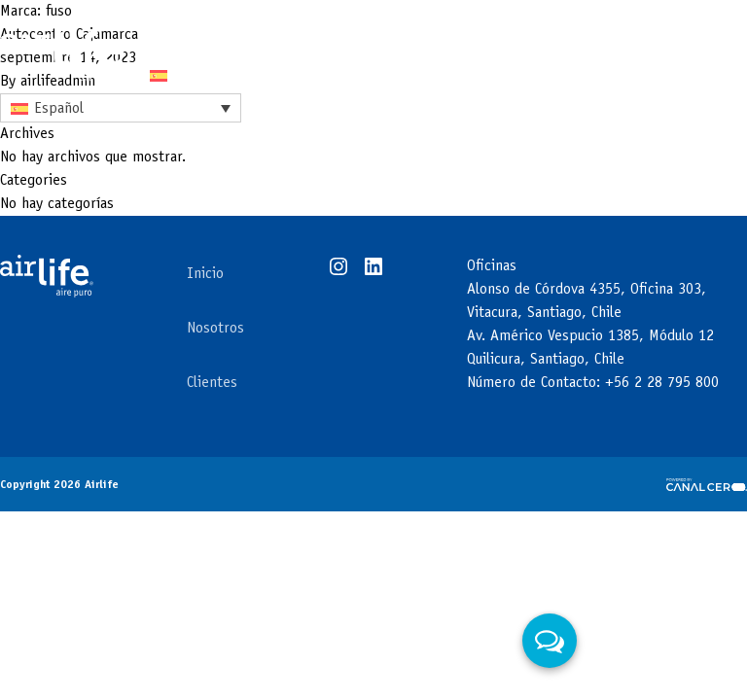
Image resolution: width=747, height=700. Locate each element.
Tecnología (188, 35)
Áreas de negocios (382, 35)
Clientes (527, 35)
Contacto (625, 35)
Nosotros (215, 329)
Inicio (205, 274)
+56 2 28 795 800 (662, 383)
